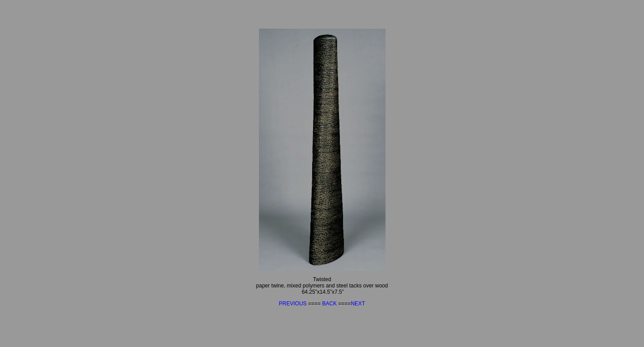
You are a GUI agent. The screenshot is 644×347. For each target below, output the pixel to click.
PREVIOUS (294, 304)
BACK (330, 304)
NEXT (358, 304)
